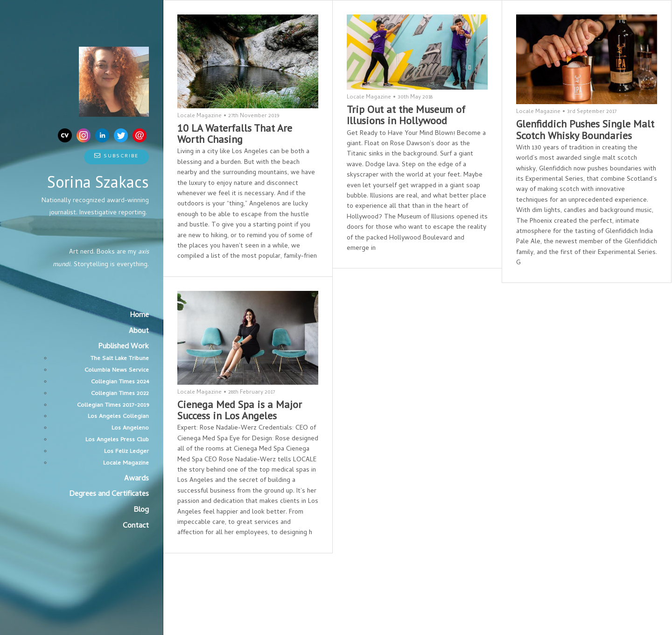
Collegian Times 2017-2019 (113, 406)
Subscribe (116, 156)
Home (139, 316)
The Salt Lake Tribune (120, 359)
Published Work (123, 347)
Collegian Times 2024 (120, 382)
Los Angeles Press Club (117, 440)
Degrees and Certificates (109, 494)
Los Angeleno (130, 428)
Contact (136, 526)
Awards (136, 479)
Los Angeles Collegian (118, 417)
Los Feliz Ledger (126, 452)
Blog (141, 510)
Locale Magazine (126, 463)
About (139, 332)
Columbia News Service (117, 370)
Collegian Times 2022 (120, 394)
